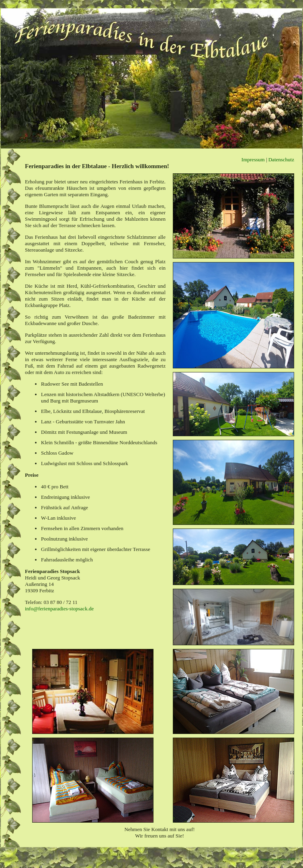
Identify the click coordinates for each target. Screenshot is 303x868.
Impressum (253, 160)
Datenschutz (281, 160)
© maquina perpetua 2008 (276, 859)
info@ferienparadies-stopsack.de (59, 609)
